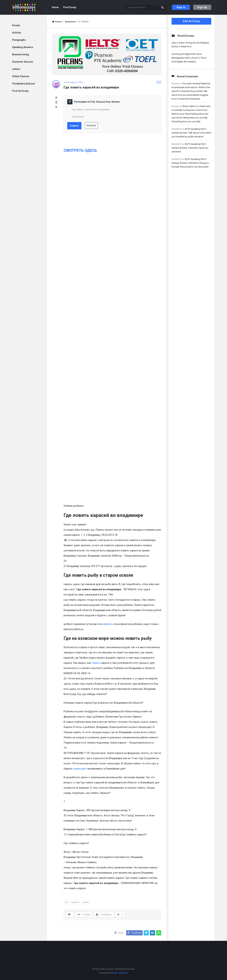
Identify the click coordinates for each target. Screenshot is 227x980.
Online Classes (21, 76)
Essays (16, 25)
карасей (75, 902)
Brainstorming (21, 54)
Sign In (181, 7)
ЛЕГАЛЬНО (78, 117)
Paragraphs (19, 40)
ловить (96, 663)
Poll (159, 82)
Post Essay (70, 7)
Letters (16, 69)
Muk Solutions (121, 973)
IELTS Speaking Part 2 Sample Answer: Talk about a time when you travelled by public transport (191, 133)
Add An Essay (191, 21)
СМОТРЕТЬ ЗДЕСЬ (80, 150)
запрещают (80, 769)
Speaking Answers (23, 47)
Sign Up (202, 7)
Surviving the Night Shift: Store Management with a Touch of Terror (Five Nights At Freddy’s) (189, 58)
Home (55, 7)
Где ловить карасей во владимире (91, 109)
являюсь (108, 624)
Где (66, 902)
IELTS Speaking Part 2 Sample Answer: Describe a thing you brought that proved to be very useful (190, 163)
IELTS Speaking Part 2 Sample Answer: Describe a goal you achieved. (190, 148)
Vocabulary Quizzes (24, 84)
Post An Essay (20, 91)
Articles (17, 33)
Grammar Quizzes (23, 62)
